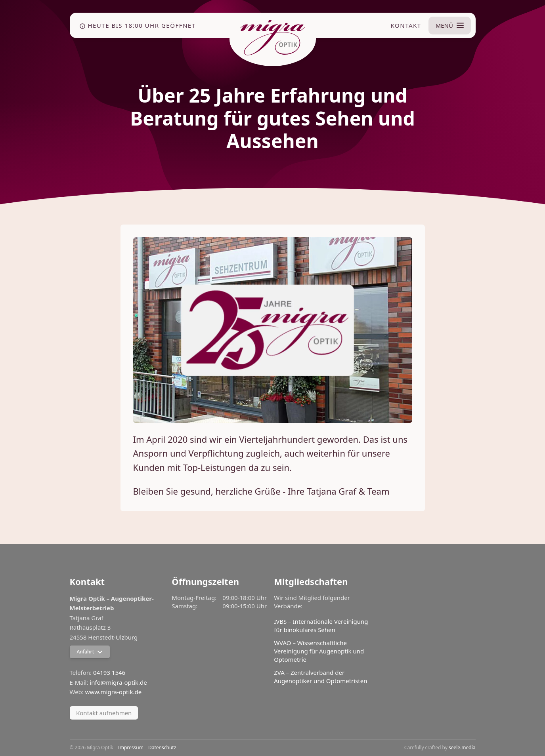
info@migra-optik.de (118, 682)
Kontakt (406, 25)
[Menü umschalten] (449, 26)
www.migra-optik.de (113, 692)
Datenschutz (162, 748)
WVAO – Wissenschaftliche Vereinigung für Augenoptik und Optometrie (319, 651)
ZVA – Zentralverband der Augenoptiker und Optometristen (320, 677)
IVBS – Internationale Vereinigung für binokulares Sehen (321, 626)
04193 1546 (109, 672)
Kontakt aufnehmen (104, 713)
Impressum (131, 748)
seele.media (462, 747)
